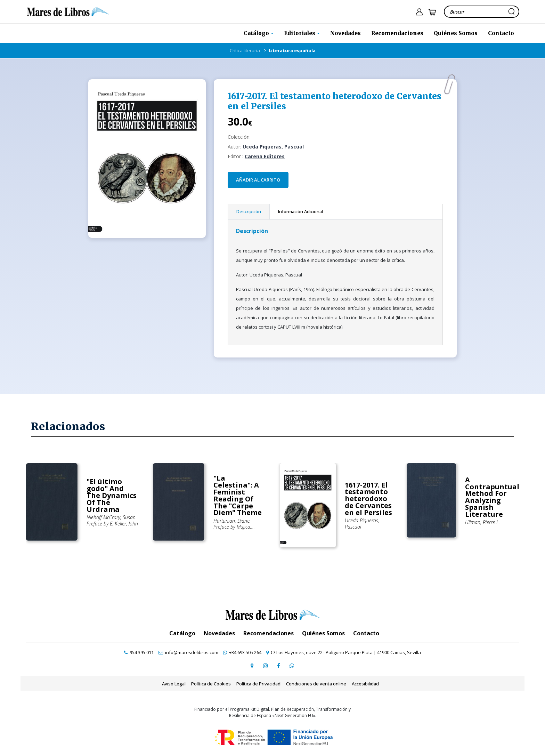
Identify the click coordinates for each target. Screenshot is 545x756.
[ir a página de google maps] (252, 666)
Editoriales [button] (300, 33)
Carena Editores (265, 156)
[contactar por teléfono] (139, 652)
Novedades (345, 33)
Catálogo (182, 633)
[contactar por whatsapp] (292, 666)
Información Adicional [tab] (300, 211)
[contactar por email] (188, 652)
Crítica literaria (245, 50)
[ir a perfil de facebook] (278, 666)
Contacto (501, 33)
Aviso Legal (174, 684)
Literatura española (292, 50)
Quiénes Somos (456, 33)
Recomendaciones (397, 33)
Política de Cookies (211, 684)
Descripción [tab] (249, 211)
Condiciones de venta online (316, 684)
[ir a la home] (68, 11)
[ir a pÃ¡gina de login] (419, 12)
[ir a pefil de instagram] (265, 666)
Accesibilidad (365, 684)
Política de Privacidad (258, 684)
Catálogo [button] (257, 33)
